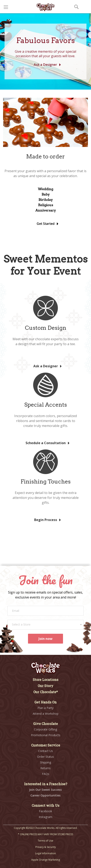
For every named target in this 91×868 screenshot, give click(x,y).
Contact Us (45, 751)
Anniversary (46, 210)
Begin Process (46, 520)
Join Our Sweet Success (45, 790)
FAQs (46, 774)
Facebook (45, 811)
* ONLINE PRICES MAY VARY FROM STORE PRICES (45, 834)
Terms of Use (45, 841)
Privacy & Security (46, 847)
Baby (46, 194)
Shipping (45, 762)
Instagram (45, 817)
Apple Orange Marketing (46, 860)
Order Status (45, 757)
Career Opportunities (45, 795)
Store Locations (45, 680)
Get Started (46, 224)
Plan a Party (45, 708)
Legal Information (45, 853)
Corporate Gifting (45, 729)
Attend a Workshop (46, 714)
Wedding (45, 189)
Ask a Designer (45, 65)
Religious (46, 205)
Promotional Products (46, 735)
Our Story (45, 686)
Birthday (46, 200)
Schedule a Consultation (46, 443)
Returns (45, 768)
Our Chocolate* (46, 692)
